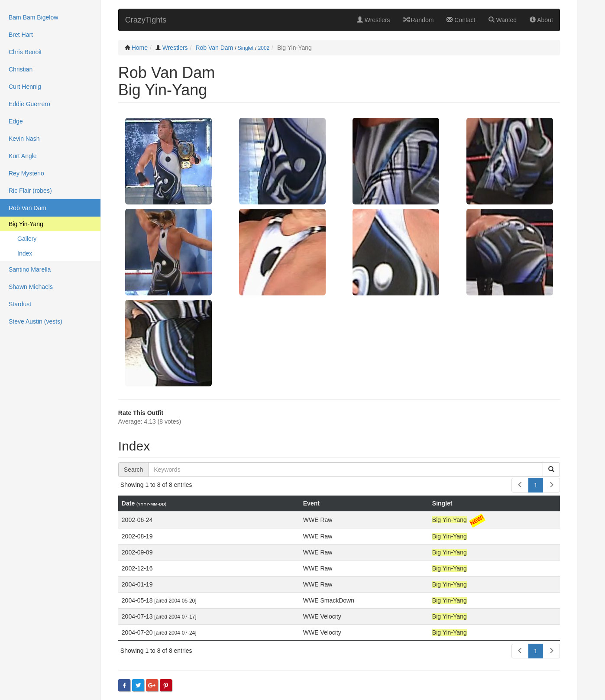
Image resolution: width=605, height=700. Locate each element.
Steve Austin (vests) (36, 321)
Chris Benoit (25, 52)
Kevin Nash (24, 139)
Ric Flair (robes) (30, 191)
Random (419, 20)
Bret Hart (21, 35)
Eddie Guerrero (29, 104)
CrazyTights (146, 20)
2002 (264, 48)
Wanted (503, 20)
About (541, 20)
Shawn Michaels (31, 287)
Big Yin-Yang (26, 224)
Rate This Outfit (141, 413)
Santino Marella (30, 269)
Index (25, 253)
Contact (461, 20)
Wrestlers (374, 20)
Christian (21, 69)
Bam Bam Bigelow (33, 17)
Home (140, 48)
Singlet (246, 48)
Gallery (27, 239)
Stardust (20, 304)
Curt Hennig (25, 87)
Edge (16, 121)
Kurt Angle (23, 156)
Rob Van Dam (214, 48)
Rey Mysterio (26, 173)
